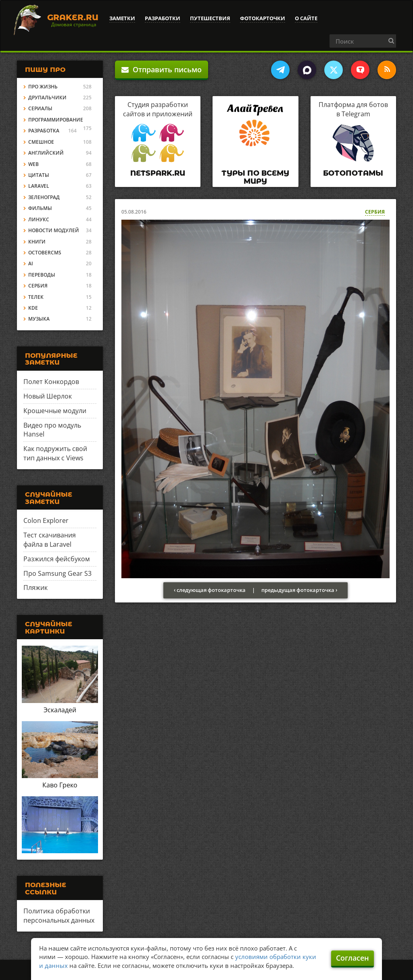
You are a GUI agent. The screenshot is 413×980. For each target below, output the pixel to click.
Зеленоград (44, 197)
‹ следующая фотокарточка (210, 590)
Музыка (39, 319)
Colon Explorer (46, 520)
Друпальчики (47, 98)
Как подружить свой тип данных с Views (55, 453)
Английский (46, 153)
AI (31, 263)
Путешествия (210, 18)
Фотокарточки (263, 18)
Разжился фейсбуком (57, 559)
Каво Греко (60, 785)
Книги (37, 242)
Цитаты (39, 175)
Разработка (44, 131)
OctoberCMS (45, 253)
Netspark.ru (158, 173)
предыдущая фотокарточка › (299, 590)
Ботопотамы (353, 173)
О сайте (306, 18)
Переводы (42, 275)
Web (33, 164)
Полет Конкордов (51, 382)
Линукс (39, 219)
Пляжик (35, 588)
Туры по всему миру (255, 177)
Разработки (163, 18)
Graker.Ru (73, 17)
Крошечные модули (55, 411)
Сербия (375, 212)
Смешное (41, 142)
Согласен (353, 958)
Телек (36, 297)
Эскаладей (60, 710)
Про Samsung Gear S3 (57, 573)
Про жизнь (43, 87)
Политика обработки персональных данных (59, 916)
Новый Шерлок (48, 396)
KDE (33, 308)
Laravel (39, 186)
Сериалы (40, 108)
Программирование (56, 120)
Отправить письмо (162, 69)
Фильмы (40, 208)
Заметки (122, 18)
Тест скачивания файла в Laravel (50, 540)
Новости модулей (54, 230)
